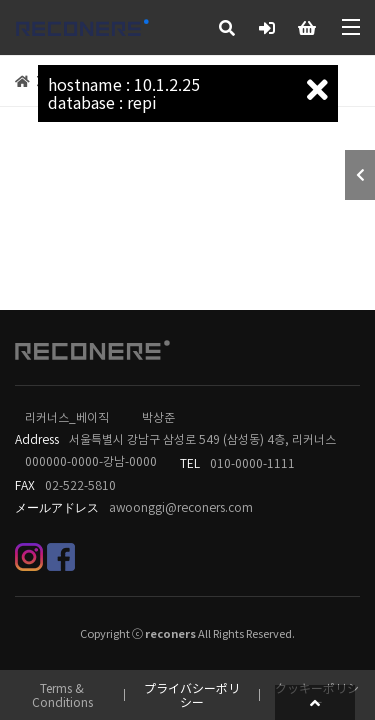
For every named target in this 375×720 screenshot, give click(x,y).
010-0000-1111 (252, 463)
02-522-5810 (80, 485)
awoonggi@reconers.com (181, 507)
